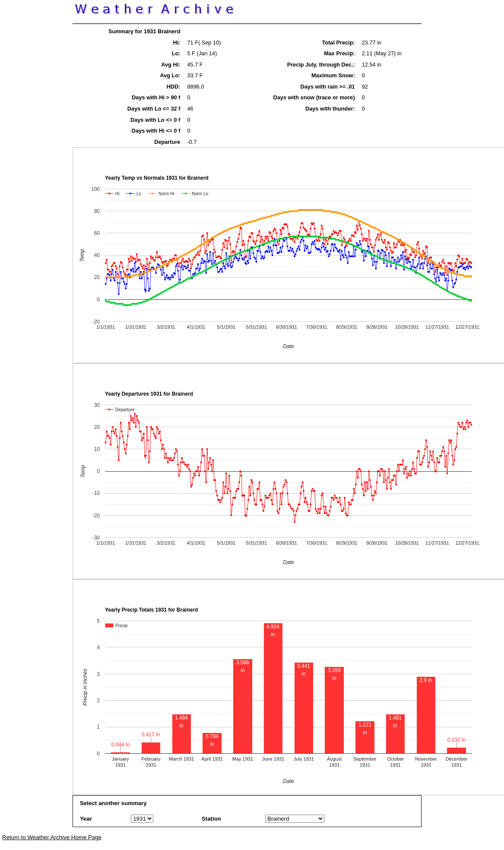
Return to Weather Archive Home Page (52, 837)
